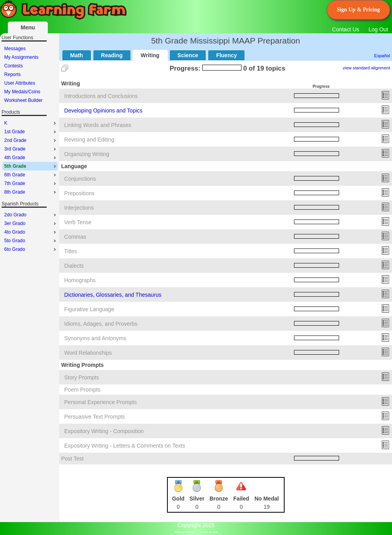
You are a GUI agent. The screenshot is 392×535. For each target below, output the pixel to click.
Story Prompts (82, 377)
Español (382, 56)
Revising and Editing (89, 140)
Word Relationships (88, 353)
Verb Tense (78, 222)
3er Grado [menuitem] (31, 223)
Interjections (79, 208)
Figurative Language (89, 309)
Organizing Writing (87, 154)
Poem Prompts (83, 390)
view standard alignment (366, 68)
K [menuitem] (31, 123)
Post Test (72, 459)
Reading (112, 55)
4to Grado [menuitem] (31, 232)
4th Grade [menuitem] (31, 158)
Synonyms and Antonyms (95, 338)
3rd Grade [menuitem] (31, 149)
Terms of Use (208, 532)
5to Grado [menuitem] (31, 241)
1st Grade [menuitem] (31, 132)
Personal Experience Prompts (101, 402)
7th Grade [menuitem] (31, 183)
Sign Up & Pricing (358, 10)
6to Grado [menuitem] (31, 249)
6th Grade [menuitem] (31, 175)
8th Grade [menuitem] (31, 192)
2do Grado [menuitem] (31, 215)
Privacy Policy (184, 532)
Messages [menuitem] (15, 49)
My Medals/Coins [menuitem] (22, 92)
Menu (28, 27)
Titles (71, 251)
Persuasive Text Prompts (95, 417)
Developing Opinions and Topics (103, 111)
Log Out (378, 29)
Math (77, 55)
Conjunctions (80, 179)
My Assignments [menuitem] (21, 57)
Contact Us (346, 29)
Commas (75, 237)
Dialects (74, 266)
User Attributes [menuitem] (20, 83)
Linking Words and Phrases (98, 125)
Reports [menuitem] (13, 74)
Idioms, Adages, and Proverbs (101, 324)
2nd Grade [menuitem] (31, 140)
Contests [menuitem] (14, 66)
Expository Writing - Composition (104, 431)
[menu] (30, 74)
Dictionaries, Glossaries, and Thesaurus (113, 295)
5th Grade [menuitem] (31, 166)
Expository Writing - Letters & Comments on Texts (125, 446)
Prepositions (79, 193)
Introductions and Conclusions (101, 96)
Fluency (226, 55)
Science (188, 55)
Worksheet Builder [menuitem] (24, 100)
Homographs (80, 280)
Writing (150, 55)
